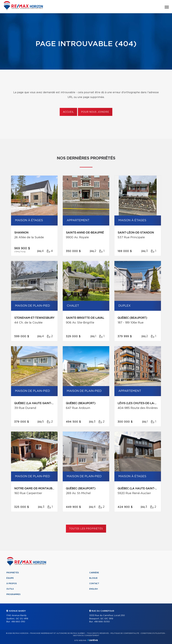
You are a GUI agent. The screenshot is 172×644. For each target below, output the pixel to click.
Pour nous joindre (95, 112)
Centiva (93, 640)
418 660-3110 (18, 622)
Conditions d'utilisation (153, 633)
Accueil (68, 112)
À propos (12, 584)
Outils (10, 589)
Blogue (93, 578)
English (94, 589)
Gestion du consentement (86, 636)
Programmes (13, 594)
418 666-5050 (102, 622)
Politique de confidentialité (125, 633)
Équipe (10, 578)
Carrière (94, 573)
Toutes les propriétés (86, 529)
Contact (94, 584)
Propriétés (13, 573)
